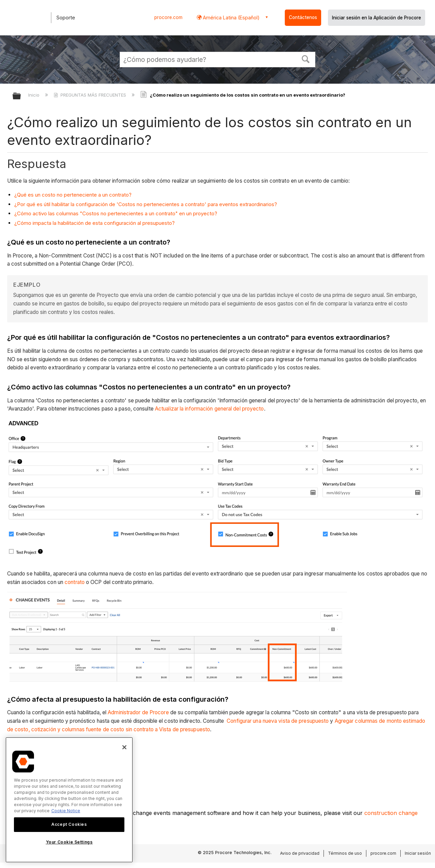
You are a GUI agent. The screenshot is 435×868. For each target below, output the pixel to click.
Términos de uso (345, 853)
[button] (306, 59)
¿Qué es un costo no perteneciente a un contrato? (73, 195)
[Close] (124, 747)
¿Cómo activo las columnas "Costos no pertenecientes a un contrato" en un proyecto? (116, 213)
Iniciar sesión (418, 853)
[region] (69, 800)
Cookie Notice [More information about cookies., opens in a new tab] (66, 811)
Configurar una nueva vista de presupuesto (277, 721)
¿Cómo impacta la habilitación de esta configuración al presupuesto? (94, 223)
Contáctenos (303, 17)
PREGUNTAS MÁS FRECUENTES (91, 95)
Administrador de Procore (138, 712)
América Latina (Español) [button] (231, 18)
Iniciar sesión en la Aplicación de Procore (377, 18)
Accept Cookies (69, 824)
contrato (75, 582)
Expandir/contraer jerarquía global (21, 96)
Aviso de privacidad (300, 853)
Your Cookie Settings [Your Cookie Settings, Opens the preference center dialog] (69, 842)
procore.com (168, 17)
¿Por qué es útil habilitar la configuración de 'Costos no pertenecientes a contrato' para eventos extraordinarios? (146, 204)
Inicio (34, 95)
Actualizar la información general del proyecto (210, 409)
